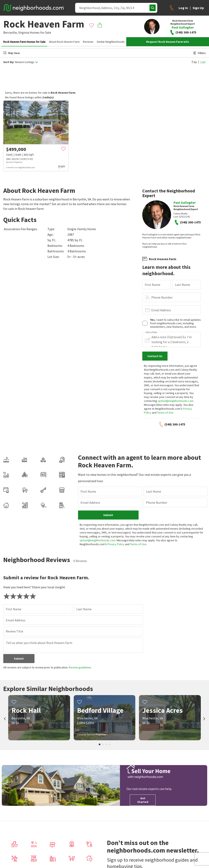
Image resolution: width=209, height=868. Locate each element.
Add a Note (151, 332)
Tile (194, 62)
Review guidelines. (80, 667)
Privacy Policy (116, 544)
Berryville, (10, 32)
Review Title (14, 631)
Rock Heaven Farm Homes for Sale (24, 42)
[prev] (7, 122)
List (203, 62)
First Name (153, 285)
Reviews (88, 42)
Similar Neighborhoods (111, 42)
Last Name (183, 285)
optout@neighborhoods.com (176, 401)
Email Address (161, 310)
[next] (64, 122)
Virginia (24, 32)
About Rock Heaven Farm (64, 42)
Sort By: (9, 62)
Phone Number (162, 297)
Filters (199, 53)
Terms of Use (165, 413)
